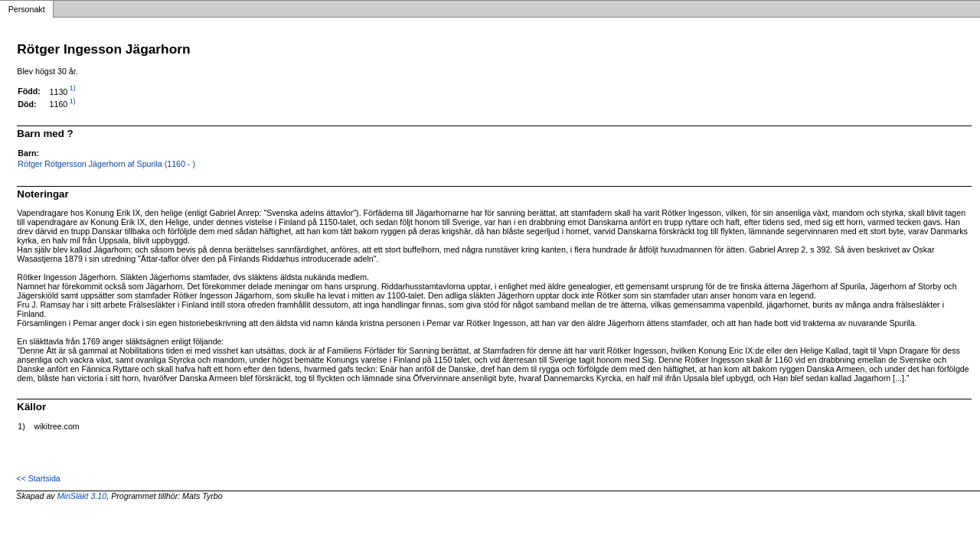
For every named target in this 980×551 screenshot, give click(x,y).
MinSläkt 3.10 (82, 496)
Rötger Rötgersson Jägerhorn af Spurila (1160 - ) (106, 164)
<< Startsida (38, 478)
